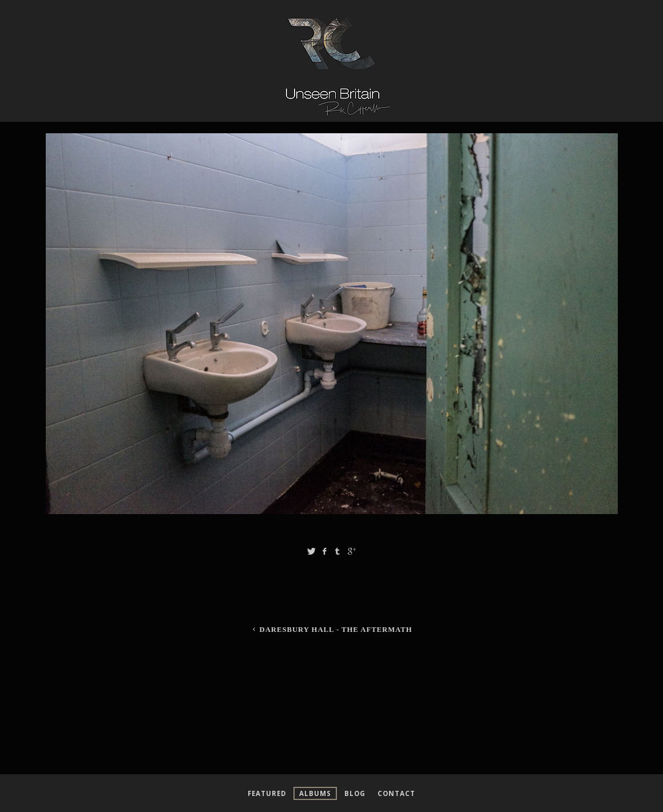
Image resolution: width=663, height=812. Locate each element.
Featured (267, 793)
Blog (355, 793)
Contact (396, 793)
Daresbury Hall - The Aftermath (331, 630)
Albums (315, 793)
